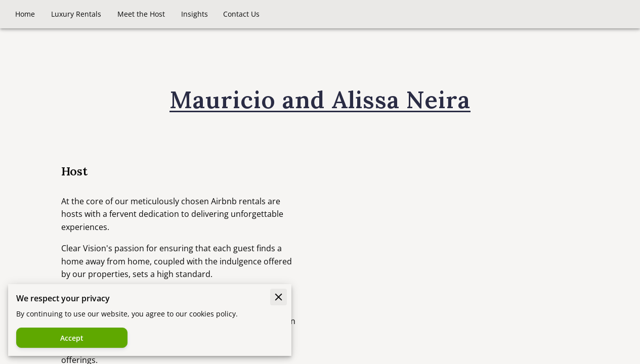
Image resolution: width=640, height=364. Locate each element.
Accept (72, 338)
